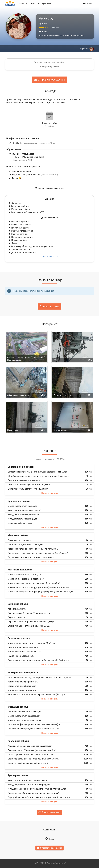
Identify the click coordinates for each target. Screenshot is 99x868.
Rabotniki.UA (22, 4)
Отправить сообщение (50, 80)
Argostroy (87, 49)
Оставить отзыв (50, 306)
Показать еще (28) (49, 257)
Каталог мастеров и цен (41, 4)
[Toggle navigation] (8, 49)
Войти (88, 4)
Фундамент (16, 203)
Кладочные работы (19, 209)
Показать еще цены (50, 493)
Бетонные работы (19, 206)
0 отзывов (55, 28)
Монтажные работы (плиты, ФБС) (26, 212)
